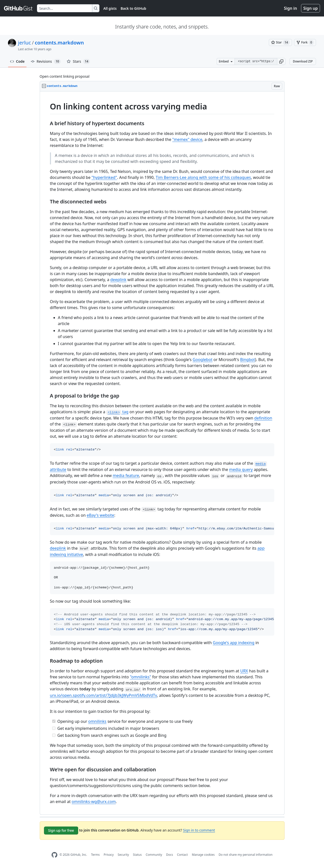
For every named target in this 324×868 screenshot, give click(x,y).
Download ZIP (303, 61)
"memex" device (187, 139)
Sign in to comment (199, 830)
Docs (170, 855)
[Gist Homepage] (18, 8)
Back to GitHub (133, 8)
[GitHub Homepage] (54, 855)
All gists (110, 8)
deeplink (118, 280)
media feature (126, 475)
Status (137, 855)
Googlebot (202, 360)
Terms (95, 855)
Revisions (46, 61)
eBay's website (100, 515)
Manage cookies (203, 855)
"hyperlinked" (104, 177)
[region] (162, 453)
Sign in (291, 8)
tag (117, 412)
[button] (281, 61)
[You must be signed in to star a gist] (280, 42)
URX (244, 671)
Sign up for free (61, 830)
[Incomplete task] (54, 728)
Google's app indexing (234, 643)
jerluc (24, 43)
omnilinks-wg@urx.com (94, 802)
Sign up (311, 8)
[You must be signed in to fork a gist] (305, 42)
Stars (78, 61)
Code (17, 61)
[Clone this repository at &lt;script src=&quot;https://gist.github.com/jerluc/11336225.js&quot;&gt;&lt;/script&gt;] (256, 61)
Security (123, 855)
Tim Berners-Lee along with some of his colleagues (203, 177)
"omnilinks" (141, 677)
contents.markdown (59, 43)
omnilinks (97, 721)
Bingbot (248, 360)
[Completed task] (54, 721)
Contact (182, 855)
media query (241, 469)
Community (154, 855)
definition (263, 418)
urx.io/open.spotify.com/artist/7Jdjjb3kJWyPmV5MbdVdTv (104, 695)
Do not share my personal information (246, 855)
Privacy (109, 855)
